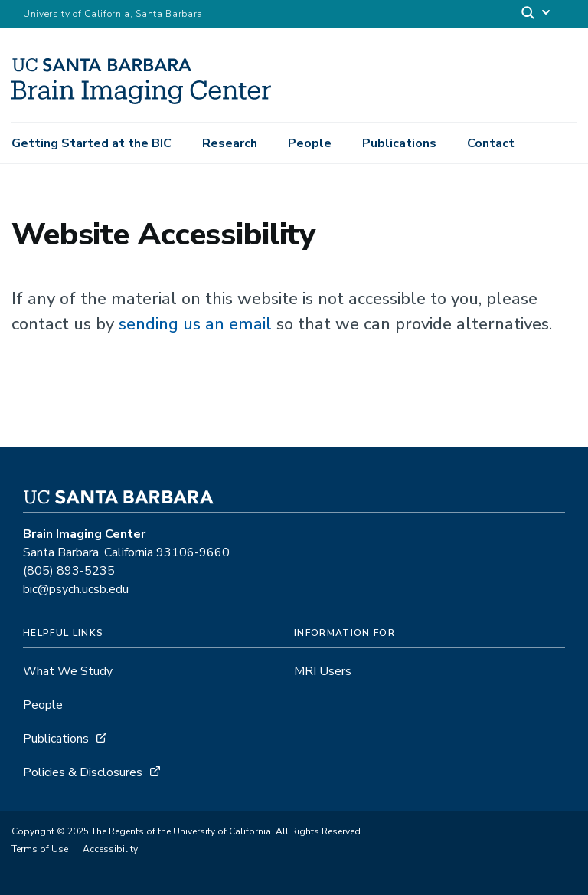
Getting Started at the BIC (91, 143)
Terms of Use (40, 849)
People (310, 143)
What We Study (68, 671)
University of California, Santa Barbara (113, 14)
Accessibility (110, 849)
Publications (399, 143)
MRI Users (323, 671)
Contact (491, 143)
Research (230, 143)
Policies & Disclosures (83, 772)
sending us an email (195, 324)
